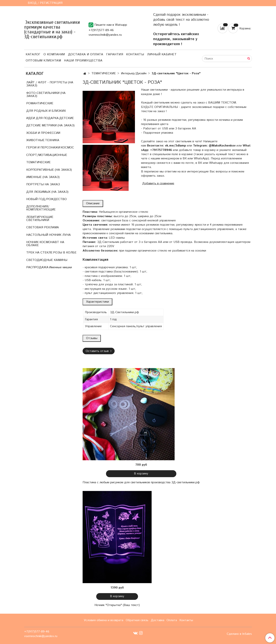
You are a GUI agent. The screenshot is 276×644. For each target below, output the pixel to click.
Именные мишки (60, 267)
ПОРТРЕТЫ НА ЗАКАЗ (43, 184)
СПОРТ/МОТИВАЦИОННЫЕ (47, 155)
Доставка (158, 620)
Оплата (172, 620)
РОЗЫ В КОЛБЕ (65, 253)
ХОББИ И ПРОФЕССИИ (43, 133)
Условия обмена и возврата (103, 620)
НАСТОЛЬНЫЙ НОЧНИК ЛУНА (48, 235)
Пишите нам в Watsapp (108, 25)
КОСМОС (67, 148)
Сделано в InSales (239, 634)
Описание (93, 203)
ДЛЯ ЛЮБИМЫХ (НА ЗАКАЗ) (47, 192)
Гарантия (115, 54)
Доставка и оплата (86, 54)
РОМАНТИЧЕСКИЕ (40, 103)
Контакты (135, 54)
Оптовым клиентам (43, 61)
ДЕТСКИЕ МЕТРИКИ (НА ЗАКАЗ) (50, 125)
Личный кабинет (162, 54)
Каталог (33, 54)
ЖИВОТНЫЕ (35, 140)
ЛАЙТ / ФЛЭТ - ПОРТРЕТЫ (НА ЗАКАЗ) (50, 84)
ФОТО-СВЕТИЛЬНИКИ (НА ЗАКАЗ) (46, 95)
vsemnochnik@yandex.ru (105, 35)
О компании (54, 54)
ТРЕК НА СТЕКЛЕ (39, 253)
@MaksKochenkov (222, 146)
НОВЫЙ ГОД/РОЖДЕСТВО (46, 199)
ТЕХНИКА (52, 140)
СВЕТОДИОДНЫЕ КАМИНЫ (47, 260)
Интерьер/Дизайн (134, 73)
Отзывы (92, 338)
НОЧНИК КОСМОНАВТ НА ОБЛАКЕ (45, 244)
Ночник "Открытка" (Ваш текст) (117, 605)
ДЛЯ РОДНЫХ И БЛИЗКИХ (46, 111)
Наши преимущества (83, 61)
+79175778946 (161, 150)
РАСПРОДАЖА (37, 267)
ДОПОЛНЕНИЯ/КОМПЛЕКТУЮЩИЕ (41, 208)
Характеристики (97, 302)
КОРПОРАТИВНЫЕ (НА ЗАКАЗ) (49, 170)
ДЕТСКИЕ (67, 118)
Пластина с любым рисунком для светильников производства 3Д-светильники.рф (141, 482)
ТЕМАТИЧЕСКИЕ (104, 73)
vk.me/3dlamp (175, 146)
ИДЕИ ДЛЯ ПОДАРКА (42, 118)
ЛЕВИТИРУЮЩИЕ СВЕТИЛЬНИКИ (40, 219)
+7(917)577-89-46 (101, 30)
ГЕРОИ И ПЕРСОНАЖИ (43, 148)
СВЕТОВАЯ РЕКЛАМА (43, 227)
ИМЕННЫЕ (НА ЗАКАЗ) (43, 177)
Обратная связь (137, 620)
